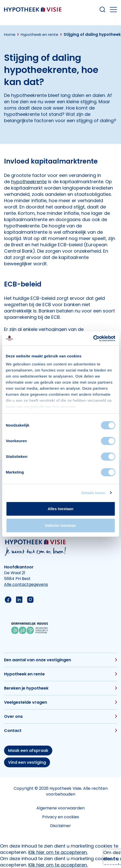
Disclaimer (60, 826)
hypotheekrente (29, 182)
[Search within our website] (102, 9)
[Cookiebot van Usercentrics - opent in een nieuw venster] (93, 338)
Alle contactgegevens (26, 584)
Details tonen (93, 493)
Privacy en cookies (61, 817)
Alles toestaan (61, 509)
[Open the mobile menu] (113, 10)
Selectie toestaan (60, 525)
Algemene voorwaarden (60, 808)
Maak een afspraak (28, 751)
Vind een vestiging (27, 762)
